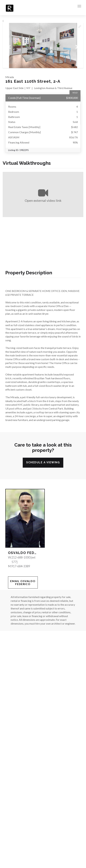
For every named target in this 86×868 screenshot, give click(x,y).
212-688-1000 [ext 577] (23, 560)
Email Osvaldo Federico (23, 582)
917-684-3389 (21, 566)
